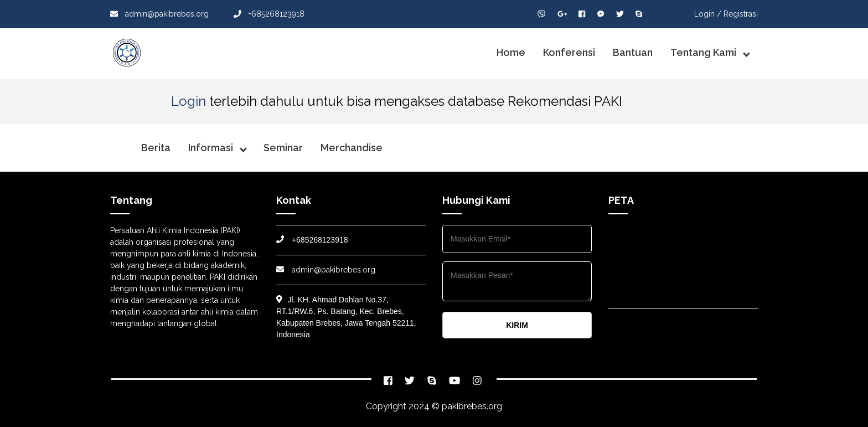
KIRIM (517, 325)
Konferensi (569, 52)
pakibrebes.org (472, 406)
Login (188, 101)
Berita (156, 148)
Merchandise (352, 148)
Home (511, 52)
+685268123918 (269, 14)
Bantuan (633, 52)
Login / (708, 14)
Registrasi (741, 14)
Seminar (283, 148)
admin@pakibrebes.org (159, 14)
